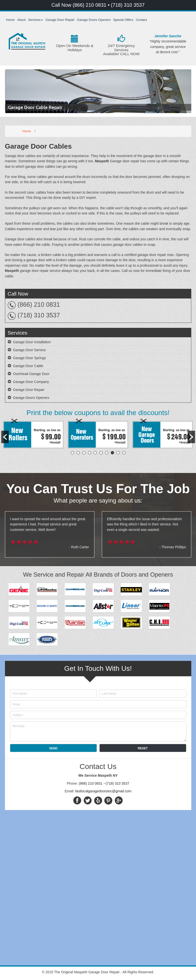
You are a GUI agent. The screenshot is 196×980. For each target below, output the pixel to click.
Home (11, 20)
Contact (141, 20)
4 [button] (90, 453)
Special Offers (123, 20)
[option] (34, 434)
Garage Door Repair (60, 20)
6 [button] (101, 453)
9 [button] (118, 453)
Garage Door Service (30, 350)
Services (36, 20)
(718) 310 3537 (128, 5)
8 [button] (112, 453)
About (21, 20)
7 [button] (107, 453)
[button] (5, 437)
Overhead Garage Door (31, 374)
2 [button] (78, 453)
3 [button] (84, 453)
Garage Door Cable (28, 366)
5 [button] (95, 453)
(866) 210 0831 (90, 5)
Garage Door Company (31, 382)
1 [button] (72, 453)
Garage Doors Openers (94, 20)
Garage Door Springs (30, 358)
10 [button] (124, 453)
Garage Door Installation (32, 342)
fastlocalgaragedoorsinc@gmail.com (103, 791)
